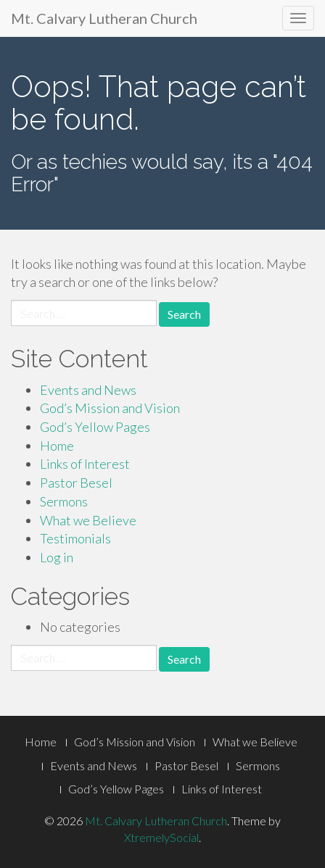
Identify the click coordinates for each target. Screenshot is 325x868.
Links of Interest (85, 464)
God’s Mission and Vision (110, 408)
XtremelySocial (161, 837)
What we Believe (88, 520)
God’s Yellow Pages (95, 427)
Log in (57, 557)
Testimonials (75, 538)
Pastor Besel (76, 483)
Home (57, 446)
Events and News (88, 390)
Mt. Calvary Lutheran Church (104, 18)
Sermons (64, 501)
